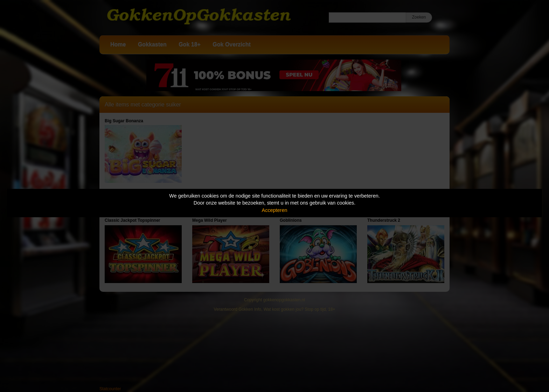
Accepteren (275, 210)
